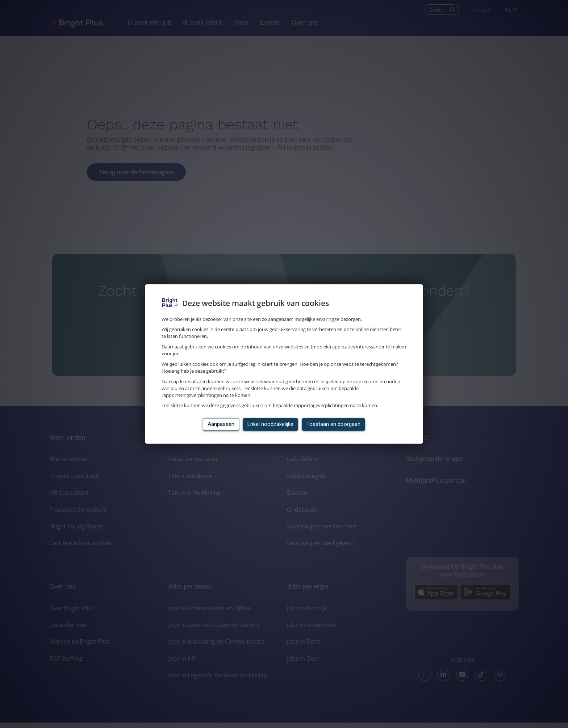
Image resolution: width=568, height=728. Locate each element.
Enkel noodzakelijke (270, 424)
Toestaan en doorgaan (333, 424)
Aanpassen (221, 424)
